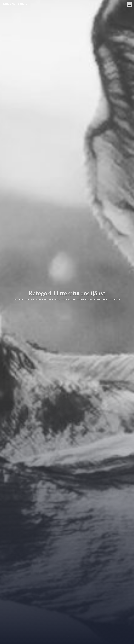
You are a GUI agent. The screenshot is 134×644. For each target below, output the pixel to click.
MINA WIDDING (15, 4)
